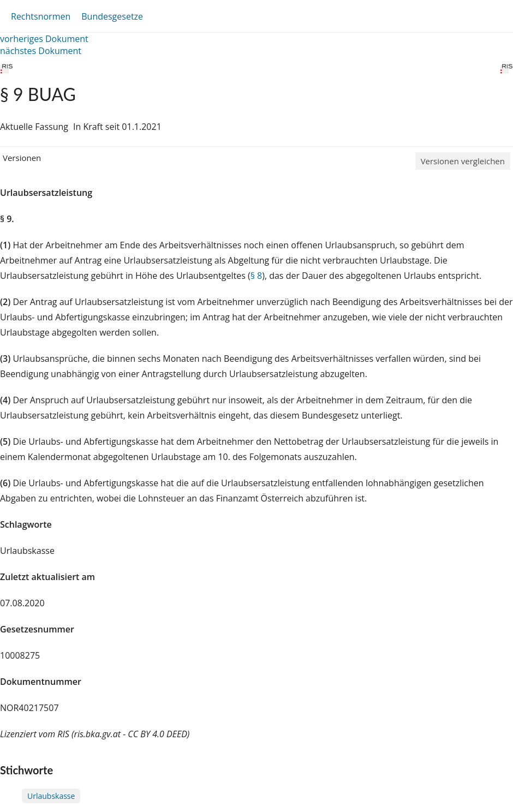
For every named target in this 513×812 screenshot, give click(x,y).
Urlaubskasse (51, 796)
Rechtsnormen (41, 16)
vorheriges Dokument (44, 39)
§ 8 (256, 276)
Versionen (22, 158)
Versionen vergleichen (463, 161)
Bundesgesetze (112, 16)
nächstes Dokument (41, 51)
